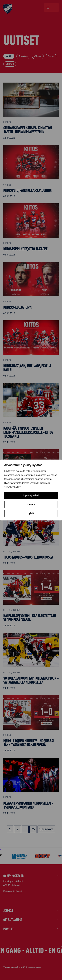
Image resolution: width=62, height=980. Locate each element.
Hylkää (31, 513)
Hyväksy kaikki (31, 495)
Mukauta (31, 504)
